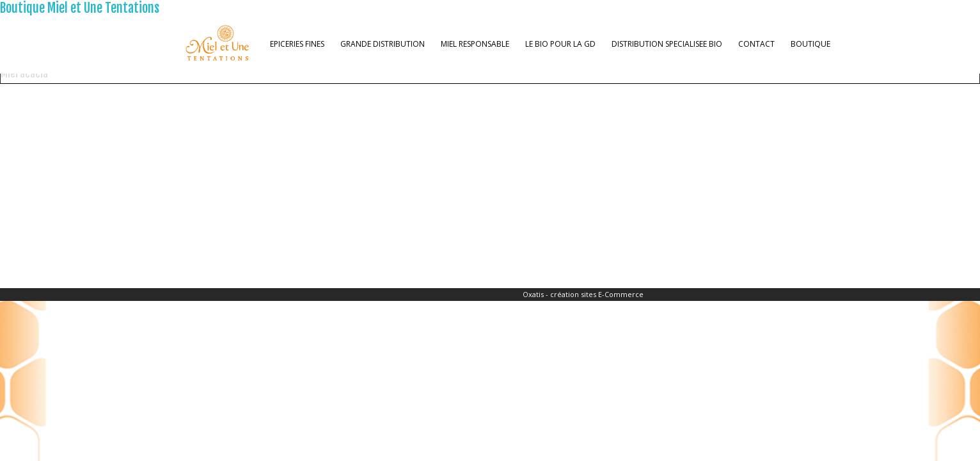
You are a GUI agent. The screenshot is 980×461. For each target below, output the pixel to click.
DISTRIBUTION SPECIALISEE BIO (667, 44)
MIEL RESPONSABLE (475, 44)
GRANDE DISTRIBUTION (383, 44)
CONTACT (756, 44)
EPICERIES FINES (297, 44)
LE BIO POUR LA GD (560, 44)
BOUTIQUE (810, 44)
